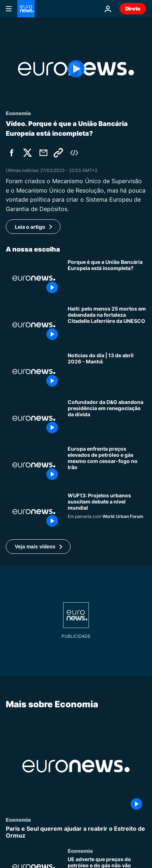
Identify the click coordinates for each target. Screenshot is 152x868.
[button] (38, 547)
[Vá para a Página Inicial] (26, 9)
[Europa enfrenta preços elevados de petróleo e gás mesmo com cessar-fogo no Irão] (107, 465)
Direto (133, 9)
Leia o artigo (30, 227)
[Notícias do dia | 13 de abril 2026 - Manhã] (107, 372)
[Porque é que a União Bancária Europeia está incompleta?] (107, 278)
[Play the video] (76, 69)
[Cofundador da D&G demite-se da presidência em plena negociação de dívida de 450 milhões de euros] (107, 418)
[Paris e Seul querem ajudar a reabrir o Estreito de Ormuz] (76, 832)
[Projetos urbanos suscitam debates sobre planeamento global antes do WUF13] (107, 512)
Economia (18, 819)
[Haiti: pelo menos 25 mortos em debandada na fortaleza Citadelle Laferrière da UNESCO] (107, 325)
